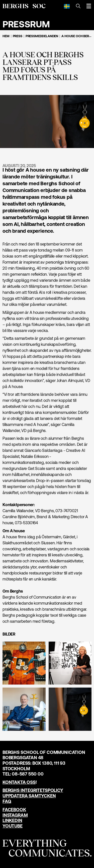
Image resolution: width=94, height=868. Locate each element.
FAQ (7, 801)
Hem (6, 36)
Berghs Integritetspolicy (33, 790)
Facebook (14, 810)
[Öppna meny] (89, 6)
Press (18, 36)
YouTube (13, 826)
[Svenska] (67, 6)
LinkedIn (12, 820)
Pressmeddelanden (42, 36)
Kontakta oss (19, 782)
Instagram (15, 815)
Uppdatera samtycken (29, 796)
